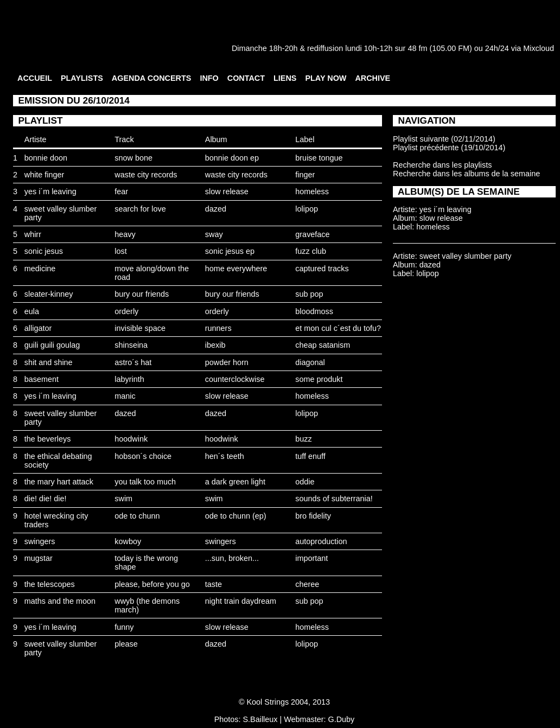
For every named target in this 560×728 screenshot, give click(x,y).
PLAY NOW (326, 78)
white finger (44, 175)
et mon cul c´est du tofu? (338, 328)
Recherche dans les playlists (442, 165)
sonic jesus (44, 251)
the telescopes (50, 584)
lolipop (307, 209)
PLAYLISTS (82, 78)
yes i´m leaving (50, 191)
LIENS (285, 78)
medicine (40, 269)
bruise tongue (319, 158)
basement (42, 379)
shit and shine (49, 362)
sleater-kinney (49, 294)
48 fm (417, 48)
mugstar (39, 558)
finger (305, 175)
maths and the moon (60, 601)
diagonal (310, 362)
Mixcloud (539, 48)
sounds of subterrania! (334, 499)
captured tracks (322, 269)
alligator (38, 328)
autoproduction (321, 541)
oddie (305, 482)
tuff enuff (310, 456)
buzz (303, 439)
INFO (209, 78)
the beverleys (48, 439)
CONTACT (246, 78)
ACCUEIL (35, 78)
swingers (40, 541)
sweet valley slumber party (466, 256)
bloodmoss (314, 311)
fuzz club (311, 251)
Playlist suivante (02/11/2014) (444, 139)
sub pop (309, 294)
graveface (312, 234)
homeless (312, 191)
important (311, 558)
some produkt (319, 379)
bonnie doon (46, 158)
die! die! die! (46, 499)
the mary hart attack (59, 482)
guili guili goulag (52, 345)
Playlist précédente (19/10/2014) (449, 148)
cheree (307, 584)
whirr (33, 234)
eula (32, 311)
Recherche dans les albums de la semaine (466, 174)
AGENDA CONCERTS (152, 78)
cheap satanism (323, 345)
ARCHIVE (373, 78)
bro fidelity (313, 516)
